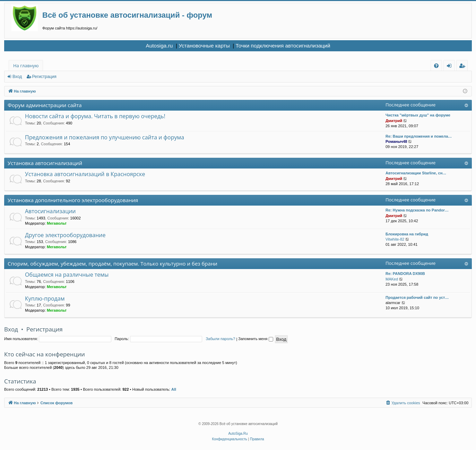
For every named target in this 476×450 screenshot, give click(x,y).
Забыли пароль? (220, 339)
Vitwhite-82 (395, 239)
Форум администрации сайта (45, 105)
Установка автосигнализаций (45, 163)
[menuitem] (436, 66)
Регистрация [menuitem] (464, 67)
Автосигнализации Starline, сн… (416, 173)
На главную (26, 66)
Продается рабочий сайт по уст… (417, 297)
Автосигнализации (50, 211)
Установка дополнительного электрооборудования (73, 200)
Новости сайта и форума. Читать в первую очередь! (95, 116)
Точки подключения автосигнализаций (283, 46)
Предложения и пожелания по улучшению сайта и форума (105, 137)
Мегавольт (57, 223)
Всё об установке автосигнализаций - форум (127, 15)
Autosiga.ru (159, 46)
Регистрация (44, 77)
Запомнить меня (256, 339)
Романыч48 (396, 141)
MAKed (392, 279)
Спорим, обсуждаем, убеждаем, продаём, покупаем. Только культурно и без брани (112, 263)
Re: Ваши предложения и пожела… (419, 136)
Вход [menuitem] (451, 67)
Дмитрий (394, 121)
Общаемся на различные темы (67, 275)
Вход (17, 77)
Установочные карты (204, 46)
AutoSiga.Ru (238, 434)
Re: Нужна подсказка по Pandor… (417, 210)
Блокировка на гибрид (407, 234)
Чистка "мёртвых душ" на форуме (418, 115)
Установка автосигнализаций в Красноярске (85, 174)
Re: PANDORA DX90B (405, 274)
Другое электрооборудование (65, 235)
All (174, 389)
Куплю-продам (45, 298)
